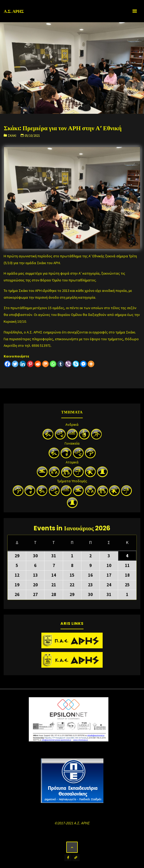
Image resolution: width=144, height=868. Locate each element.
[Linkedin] (23, 364)
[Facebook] (7, 364)
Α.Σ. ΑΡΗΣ (14, 11)
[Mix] (45, 364)
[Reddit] (38, 364)
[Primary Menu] (135, 11)
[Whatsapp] (53, 364)
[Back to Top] (72, 847)
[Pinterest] (30, 364)
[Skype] (76, 364)
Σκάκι (12, 136)
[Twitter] (15, 364)
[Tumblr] (61, 364)
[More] (91, 364)
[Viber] (68, 364)
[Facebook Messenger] (83, 364)
